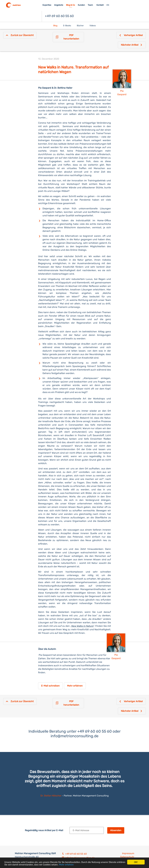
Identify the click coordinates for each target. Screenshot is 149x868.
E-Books (67, 26)
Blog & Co (70, 5)
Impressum (128, 853)
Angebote (59, 5)
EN (108, 5)
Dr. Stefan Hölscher (51, 796)
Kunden (81, 5)
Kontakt (100, 5)
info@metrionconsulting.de (75, 736)
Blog (55, 26)
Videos (93, 26)
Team (90, 5)
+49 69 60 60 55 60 (59, 16)
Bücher (80, 26)
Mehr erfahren (66, 865)
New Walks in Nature (83, 626)
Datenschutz (127, 857)
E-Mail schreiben (50, 686)
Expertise (47, 5)
